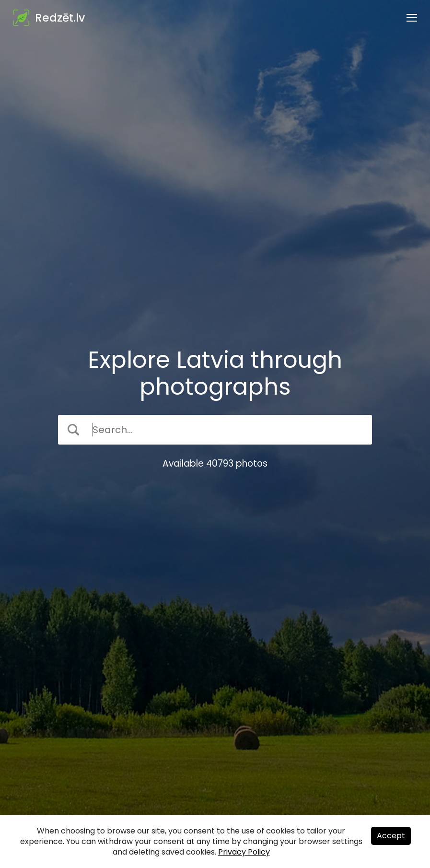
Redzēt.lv (60, 18)
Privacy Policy (244, 852)
